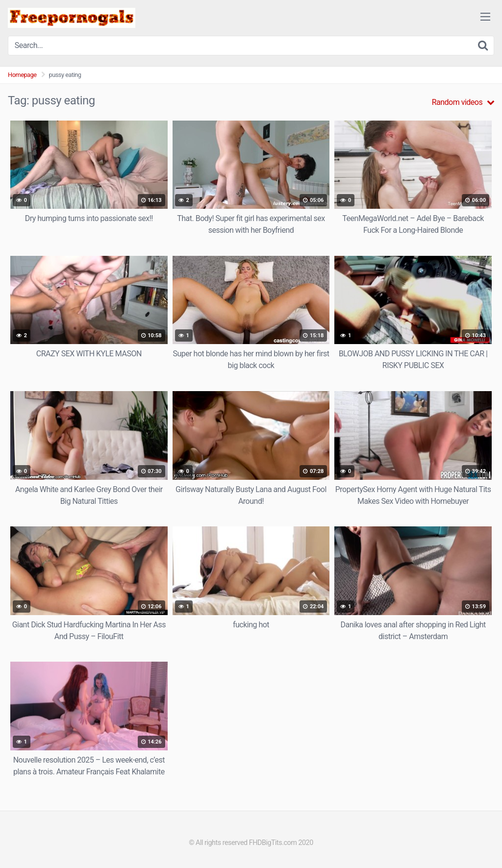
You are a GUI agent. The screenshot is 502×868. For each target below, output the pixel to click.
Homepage (22, 75)
